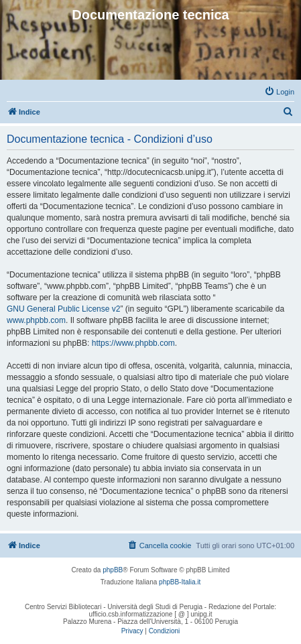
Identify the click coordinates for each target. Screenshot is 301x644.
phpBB (113, 570)
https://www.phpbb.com (133, 343)
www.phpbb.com (36, 320)
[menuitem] (279, 92)
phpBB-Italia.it (180, 582)
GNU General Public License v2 (63, 309)
